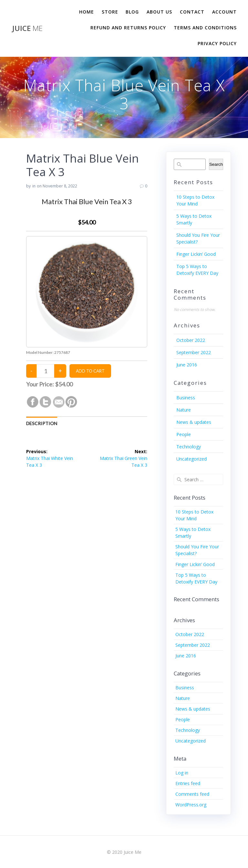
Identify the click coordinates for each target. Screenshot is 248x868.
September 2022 (194, 352)
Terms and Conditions (205, 28)
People (184, 434)
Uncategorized (191, 459)
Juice (27, 28)
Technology (189, 447)
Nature (184, 410)
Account (224, 12)
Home (87, 12)
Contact (192, 12)
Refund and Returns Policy (128, 28)
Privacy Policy (217, 43)
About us (159, 12)
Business (186, 398)
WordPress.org (191, 805)
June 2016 (187, 365)
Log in (182, 773)
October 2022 (191, 340)
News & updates (194, 422)
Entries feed (188, 783)
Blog (132, 12)
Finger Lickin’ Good (196, 254)
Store (110, 12)
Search (216, 164)
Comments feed (192, 794)
